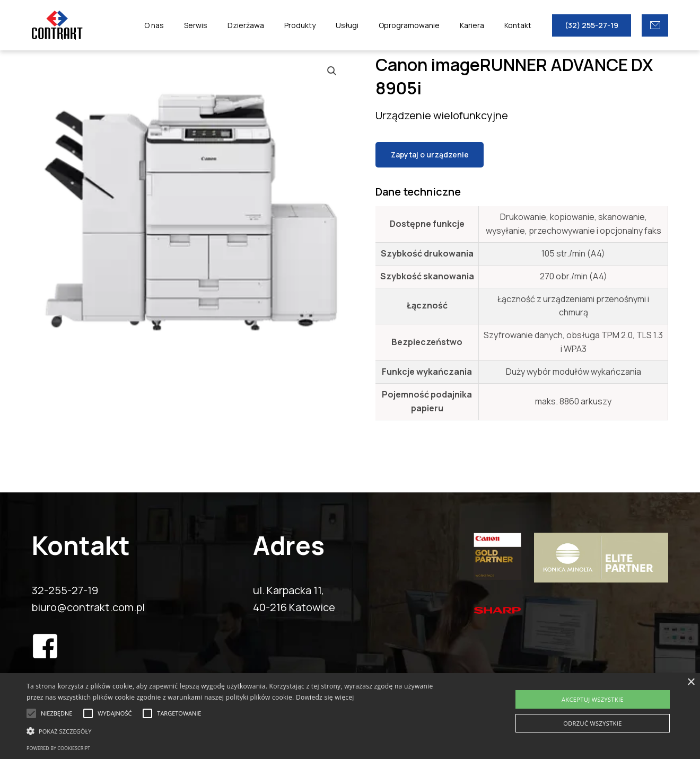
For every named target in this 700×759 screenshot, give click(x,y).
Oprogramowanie (422, 25)
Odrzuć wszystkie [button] (592, 723)
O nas (194, 25)
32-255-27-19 (65, 590)
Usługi (366, 25)
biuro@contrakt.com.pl (88, 607)
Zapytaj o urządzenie (430, 155)
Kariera (480, 25)
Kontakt (520, 25)
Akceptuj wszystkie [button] (593, 699)
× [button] (691, 682)
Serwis (230, 25)
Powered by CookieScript (58, 748)
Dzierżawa (275, 25)
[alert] (350, 716)
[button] (237, 731)
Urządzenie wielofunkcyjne (442, 115)
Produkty (324, 25)
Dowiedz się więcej (325, 697)
